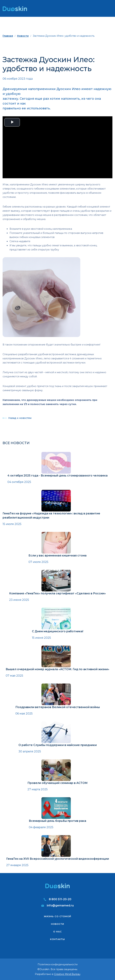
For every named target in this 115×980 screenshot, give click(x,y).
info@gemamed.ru (60, 905)
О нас (57, 932)
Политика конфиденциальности (58, 964)
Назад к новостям (20, 418)
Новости (23, 36)
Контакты (57, 939)
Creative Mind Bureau (67, 974)
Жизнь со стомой (57, 916)
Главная (8, 36)
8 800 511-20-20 (60, 899)
